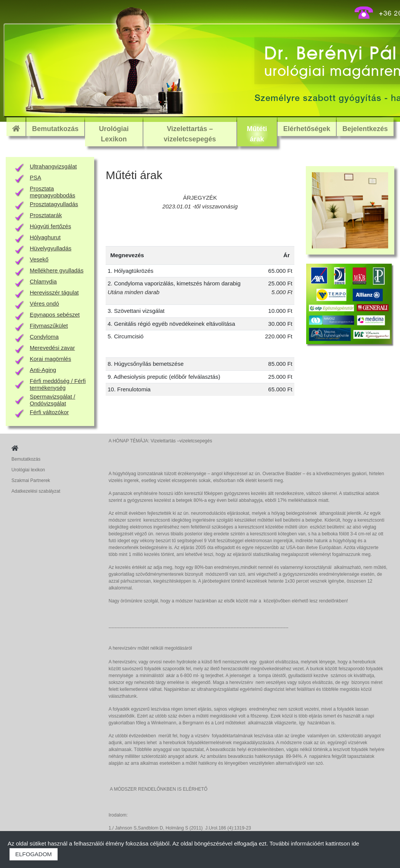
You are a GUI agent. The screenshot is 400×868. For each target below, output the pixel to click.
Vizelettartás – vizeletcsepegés (190, 134)
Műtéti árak (257, 134)
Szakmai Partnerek (31, 480)
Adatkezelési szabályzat (36, 491)
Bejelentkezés (365, 129)
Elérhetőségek (307, 129)
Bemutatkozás (55, 129)
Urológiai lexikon (28, 470)
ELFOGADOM (34, 854)
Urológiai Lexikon (114, 134)
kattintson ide (342, 843)
